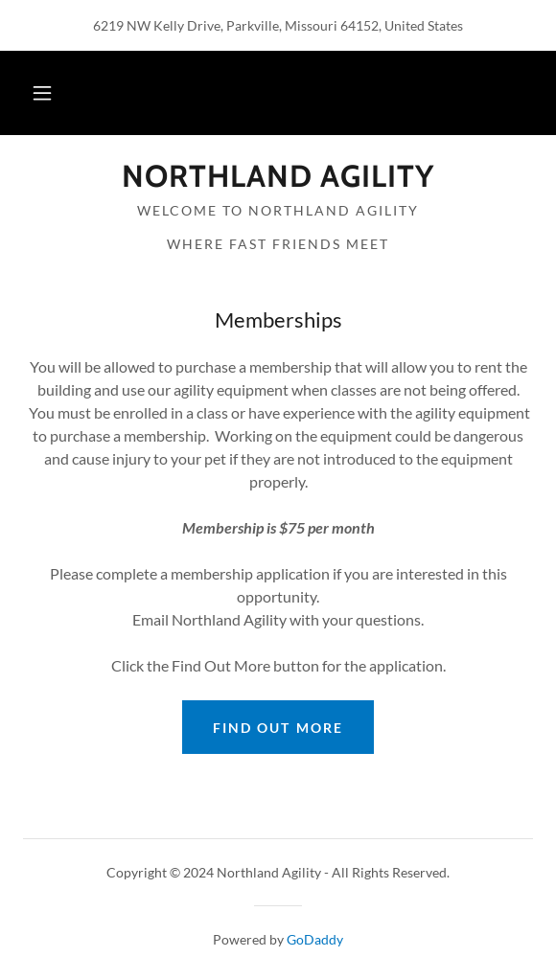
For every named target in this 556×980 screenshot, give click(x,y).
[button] (42, 93)
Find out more (278, 728)
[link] (278, 176)
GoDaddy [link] (315, 939)
